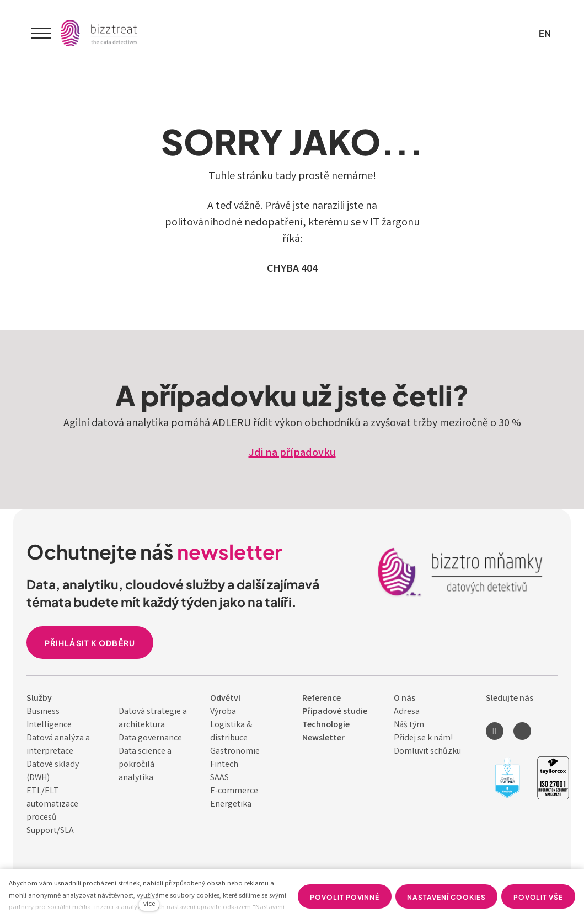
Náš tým (409, 725)
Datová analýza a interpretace (58, 745)
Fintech (224, 765)
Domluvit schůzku (427, 752)
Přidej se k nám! (423, 738)
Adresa (407, 712)
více (149, 904)
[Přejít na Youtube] (522, 731)
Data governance (150, 738)
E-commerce (234, 791)
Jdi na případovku (292, 453)
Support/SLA (50, 831)
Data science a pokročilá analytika (145, 765)
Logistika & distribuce (231, 732)
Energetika (231, 805)
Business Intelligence (49, 719)
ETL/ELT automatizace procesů (52, 805)
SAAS (219, 778)
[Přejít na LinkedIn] (495, 731)
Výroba (223, 712)
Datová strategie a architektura (153, 719)
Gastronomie (235, 752)
